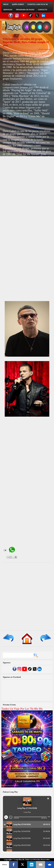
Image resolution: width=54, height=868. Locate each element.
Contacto (43, 10)
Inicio (6, 4)
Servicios (8, 10)
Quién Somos (18, 4)
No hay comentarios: (45, 49)
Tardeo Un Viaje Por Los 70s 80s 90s (22, 709)
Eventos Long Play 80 (38, 4)
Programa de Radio (25, 10)
